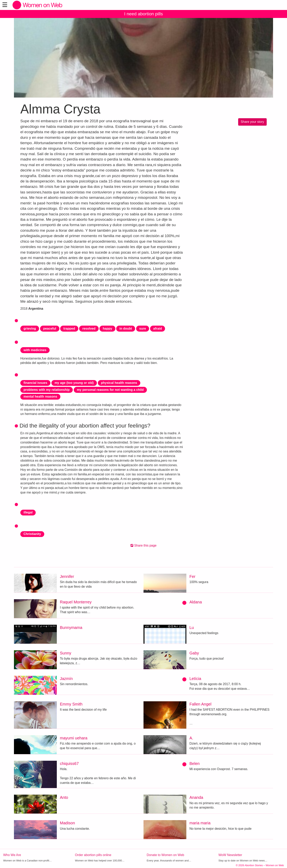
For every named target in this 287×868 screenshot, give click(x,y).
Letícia (195, 679)
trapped (69, 329)
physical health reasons (119, 383)
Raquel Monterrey (76, 602)
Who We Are (12, 855)
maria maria (200, 823)
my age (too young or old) (74, 383)
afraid (158, 329)
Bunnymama (71, 628)
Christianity (32, 534)
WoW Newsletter (230, 855)
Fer (193, 576)
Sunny (66, 653)
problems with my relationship (47, 390)
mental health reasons (40, 397)
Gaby (194, 653)
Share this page (144, 545)
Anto (64, 797)
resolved (89, 329)
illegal (28, 512)
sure (143, 329)
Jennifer (67, 576)
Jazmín (66, 679)
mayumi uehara (74, 738)
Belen (195, 764)
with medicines (35, 350)
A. (191, 738)
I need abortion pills (143, 14)
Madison (68, 823)
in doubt (126, 329)
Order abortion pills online (93, 855)
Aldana (196, 602)
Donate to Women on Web (165, 855)
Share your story (252, 122)
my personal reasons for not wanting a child (110, 390)
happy (107, 329)
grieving (30, 329)
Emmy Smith (71, 704)
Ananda (196, 797)
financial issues (35, 383)
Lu (192, 628)
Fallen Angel (201, 704)
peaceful (50, 329)
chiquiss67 (69, 764)
